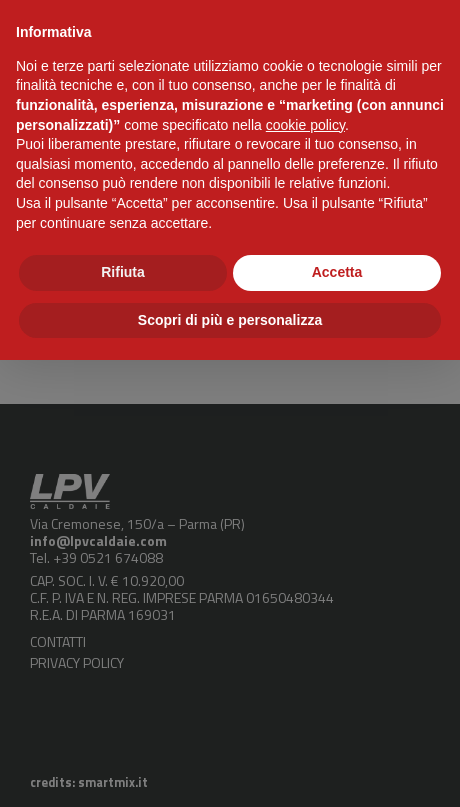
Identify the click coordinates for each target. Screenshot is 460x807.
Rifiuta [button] (123, 272)
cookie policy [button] (305, 125)
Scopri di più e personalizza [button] (230, 320)
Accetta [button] (337, 272)
